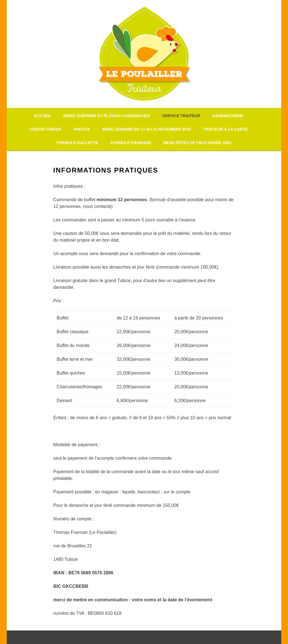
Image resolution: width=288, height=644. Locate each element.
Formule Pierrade (131, 143)
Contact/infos (45, 129)
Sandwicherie (228, 116)
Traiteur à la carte (225, 129)
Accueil (42, 116)
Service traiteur (181, 116)
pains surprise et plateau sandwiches (107, 116)
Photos (82, 129)
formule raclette (77, 143)
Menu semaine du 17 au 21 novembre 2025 (147, 129)
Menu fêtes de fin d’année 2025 (197, 143)
